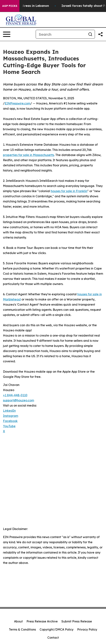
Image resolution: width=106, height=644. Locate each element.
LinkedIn (9, 411)
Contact (53, 638)
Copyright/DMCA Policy (57, 629)
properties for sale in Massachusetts (28, 155)
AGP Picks (10, 6)
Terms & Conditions (22, 629)
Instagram (11, 416)
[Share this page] (100, 34)
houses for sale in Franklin (69, 191)
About (18, 621)
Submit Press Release (77, 621)
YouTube (9, 426)
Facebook (10, 421)
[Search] (61, 34)
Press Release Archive (42, 621)
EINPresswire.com (17, 103)
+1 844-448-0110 (15, 395)
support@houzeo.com (18, 400)
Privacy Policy (87, 629)
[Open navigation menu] (7, 34)
